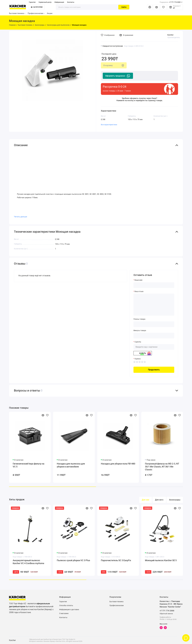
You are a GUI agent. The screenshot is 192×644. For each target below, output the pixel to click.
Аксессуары (175, 500)
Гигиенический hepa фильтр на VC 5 (29, 465)
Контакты (71, 2)
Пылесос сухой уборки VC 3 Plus (73, 560)
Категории (37, 7)
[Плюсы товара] (154, 324)
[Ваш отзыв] (154, 305)
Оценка (138, 359)
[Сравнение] (156, 7)
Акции (50, 13)
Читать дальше (21, 217)
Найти (124, 7)
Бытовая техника (17, 13)
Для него (159, 500)
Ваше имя (138, 280)
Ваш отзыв (139, 291)
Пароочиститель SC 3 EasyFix (116, 560)
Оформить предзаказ (118, 76)
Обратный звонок (166, 614)
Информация (59, 2)
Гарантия (32, 2)
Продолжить (154, 370)
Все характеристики (109, 125)
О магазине (64, 613)
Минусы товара (140, 330)
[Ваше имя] (154, 285)
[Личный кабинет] (150, 7)
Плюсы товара (139, 319)
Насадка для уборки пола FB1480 (118, 464)
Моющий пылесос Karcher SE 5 (161, 560)
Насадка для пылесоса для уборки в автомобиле (71, 465)
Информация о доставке (69, 609)
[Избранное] (163, 7)
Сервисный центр (45, 2)
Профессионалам (36, 13)
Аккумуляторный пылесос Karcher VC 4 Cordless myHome (28, 562)
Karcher (170, 35)
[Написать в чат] (186, 638)
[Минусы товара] (154, 336)
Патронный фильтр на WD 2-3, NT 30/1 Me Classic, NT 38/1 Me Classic (162, 467)
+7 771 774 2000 (171, 2)
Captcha (138, 342)
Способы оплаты (66, 605)
